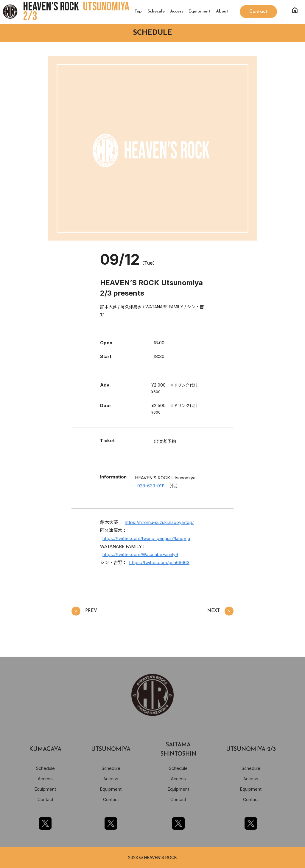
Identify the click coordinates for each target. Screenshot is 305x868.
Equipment (199, 11)
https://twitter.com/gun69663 (159, 562)
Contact (45, 799)
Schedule (45, 768)
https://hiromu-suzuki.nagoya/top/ (159, 522)
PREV (84, 611)
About (222, 11)
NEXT (220, 611)
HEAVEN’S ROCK (76, 12)
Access (177, 11)
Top (138, 11)
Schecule (156, 11)
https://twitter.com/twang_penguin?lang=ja (146, 538)
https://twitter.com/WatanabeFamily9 (140, 554)
